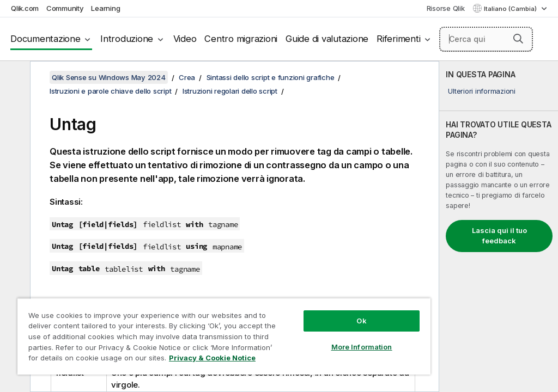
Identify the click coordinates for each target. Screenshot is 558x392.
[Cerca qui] (486, 39)
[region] (224, 336)
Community (65, 8)
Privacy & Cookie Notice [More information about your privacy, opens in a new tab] (212, 358)
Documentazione (46, 39)
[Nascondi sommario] (14, 78)
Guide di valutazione (327, 39)
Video (185, 39)
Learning (105, 8)
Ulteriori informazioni (482, 91)
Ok (361, 321)
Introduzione (127, 39)
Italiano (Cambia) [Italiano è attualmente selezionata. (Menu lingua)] (511, 9)
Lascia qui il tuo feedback (499, 236)
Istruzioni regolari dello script (230, 91)
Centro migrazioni (241, 39)
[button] (518, 39)
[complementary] (499, 226)
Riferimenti (398, 39)
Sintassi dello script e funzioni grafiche (271, 77)
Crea (187, 77)
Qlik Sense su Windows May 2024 (109, 77)
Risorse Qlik (446, 8)
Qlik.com (25, 8)
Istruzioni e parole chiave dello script (110, 91)
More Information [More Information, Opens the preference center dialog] (362, 347)
